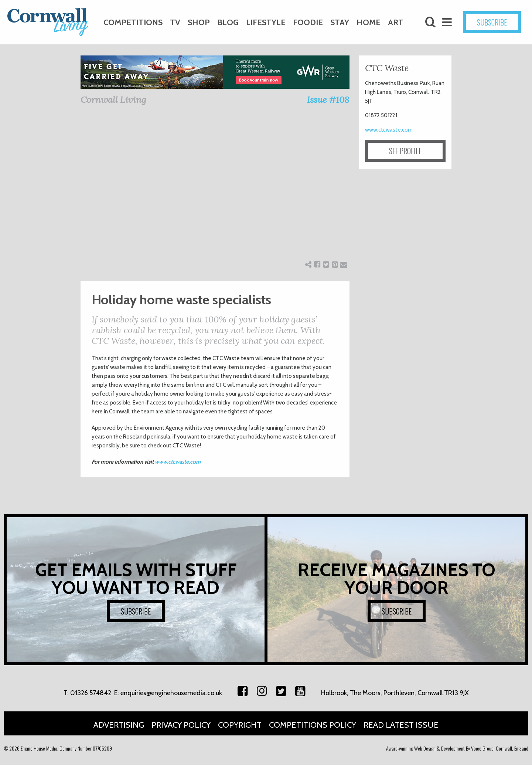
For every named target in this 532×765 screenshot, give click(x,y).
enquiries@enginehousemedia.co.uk (171, 693)
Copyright (240, 725)
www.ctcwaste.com (178, 462)
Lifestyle (266, 22)
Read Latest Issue (401, 725)
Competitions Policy (313, 725)
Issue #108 (328, 100)
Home (369, 22)
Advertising (119, 725)
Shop (199, 22)
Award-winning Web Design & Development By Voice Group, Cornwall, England (457, 748)
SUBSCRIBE (492, 22)
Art (396, 22)
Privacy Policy (181, 725)
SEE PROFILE (405, 151)
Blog (228, 22)
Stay (340, 22)
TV (175, 22)
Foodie (308, 22)
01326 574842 (91, 693)
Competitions (133, 22)
